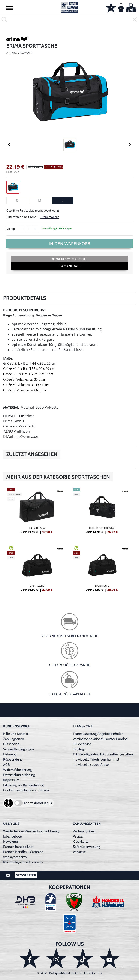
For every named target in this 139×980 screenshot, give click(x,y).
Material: (11, 407)
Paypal (78, 836)
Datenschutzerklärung (19, 775)
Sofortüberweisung (86, 847)
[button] (10, 8)
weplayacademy (15, 857)
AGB (7, 765)
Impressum (11, 780)
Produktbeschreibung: (24, 310)
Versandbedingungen (19, 749)
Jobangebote (12, 836)
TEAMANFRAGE (69, 266)
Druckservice (82, 744)
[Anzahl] (29, 229)
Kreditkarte (81, 841)
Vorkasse (79, 852)
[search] (69, 19)
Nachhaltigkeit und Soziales (23, 862)
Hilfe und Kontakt (16, 734)
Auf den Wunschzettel (69, 259)
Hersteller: (14, 416)
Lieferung (10, 754)
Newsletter (11, 841)
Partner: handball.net (18, 847)
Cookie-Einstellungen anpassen (26, 790)
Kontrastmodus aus (38, 803)
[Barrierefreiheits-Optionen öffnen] (9, 803)
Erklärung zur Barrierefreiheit (24, 785)
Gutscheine (11, 744)
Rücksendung (13, 759)
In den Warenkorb (69, 244)
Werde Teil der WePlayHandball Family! (32, 831)
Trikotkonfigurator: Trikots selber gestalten (103, 754)
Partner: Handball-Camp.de (23, 852)
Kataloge (79, 749)
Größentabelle (50, 217)
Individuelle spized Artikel (91, 765)
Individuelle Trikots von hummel (96, 759)
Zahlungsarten (14, 739)
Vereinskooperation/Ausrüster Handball (101, 739)
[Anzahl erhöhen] (35, 229)
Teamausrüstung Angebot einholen (98, 734)
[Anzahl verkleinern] (22, 229)
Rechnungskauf (84, 831)
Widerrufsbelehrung (17, 770)
